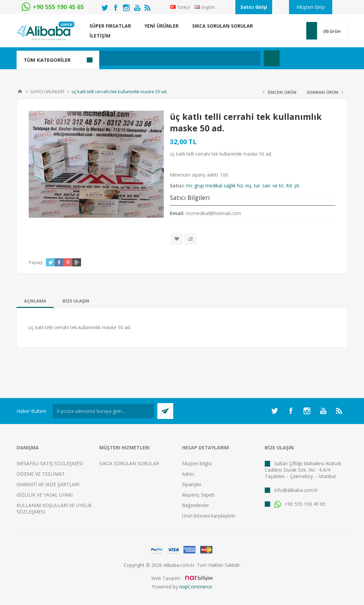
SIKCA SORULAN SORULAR (129, 463)
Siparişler (192, 484)
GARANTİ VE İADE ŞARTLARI (48, 484)
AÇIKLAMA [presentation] (35, 301)
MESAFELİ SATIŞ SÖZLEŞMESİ (50, 463)
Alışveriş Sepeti (198, 495)
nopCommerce (196, 587)
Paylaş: (36, 262)
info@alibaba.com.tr (296, 490)
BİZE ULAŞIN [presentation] (76, 301)
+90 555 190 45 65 (300, 504)
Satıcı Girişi (254, 7)
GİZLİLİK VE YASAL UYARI (45, 495)
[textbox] (150, 58)
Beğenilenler (196, 505)
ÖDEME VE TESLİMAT (41, 474)
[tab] (35, 301)
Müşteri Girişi (311, 7)
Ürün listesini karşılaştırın (209, 516)
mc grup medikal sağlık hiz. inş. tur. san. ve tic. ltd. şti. (243, 186)
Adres (188, 474)
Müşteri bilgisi (197, 463)
